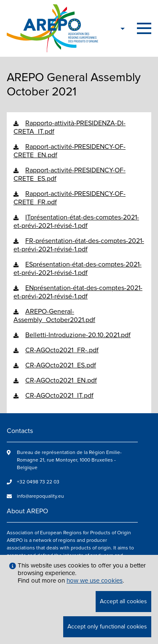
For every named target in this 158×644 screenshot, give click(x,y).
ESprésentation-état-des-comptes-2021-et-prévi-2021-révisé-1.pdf (78, 269)
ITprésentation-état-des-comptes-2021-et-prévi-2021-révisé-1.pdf (76, 222)
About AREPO (27, 511)
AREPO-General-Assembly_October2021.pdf (54, 316)
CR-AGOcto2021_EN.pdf (61, 380)
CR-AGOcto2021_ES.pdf (61, 365)
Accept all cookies (123, 601)
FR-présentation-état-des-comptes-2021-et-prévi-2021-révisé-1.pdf (79, 245)
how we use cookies (95, 581)
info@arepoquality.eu (40, 496)
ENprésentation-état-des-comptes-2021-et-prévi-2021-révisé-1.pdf (78, 292)
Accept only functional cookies (107, 627)
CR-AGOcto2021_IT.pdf (59, 396)
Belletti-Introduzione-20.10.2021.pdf (78, 335)
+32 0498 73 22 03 (38, 482)
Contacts (20, 431)
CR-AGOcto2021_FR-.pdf (62, 350)
